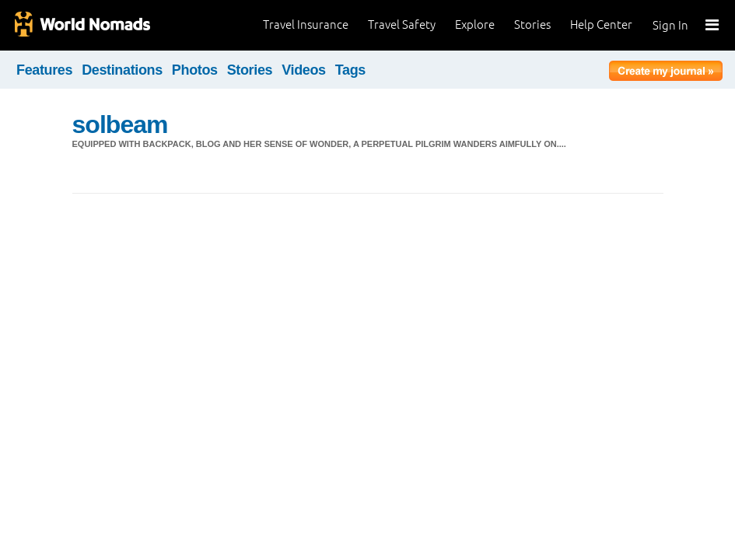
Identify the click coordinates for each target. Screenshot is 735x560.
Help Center (601, 24)
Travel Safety (402, 24)
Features (44, 70)
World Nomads (82, 25)
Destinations (122, 70)
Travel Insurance (306, 24)
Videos (304, 70)
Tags (350, 70)
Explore (475, 24)
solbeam (120, 124)
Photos (195, 70)
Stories (532, 24)
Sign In (670, 25)
